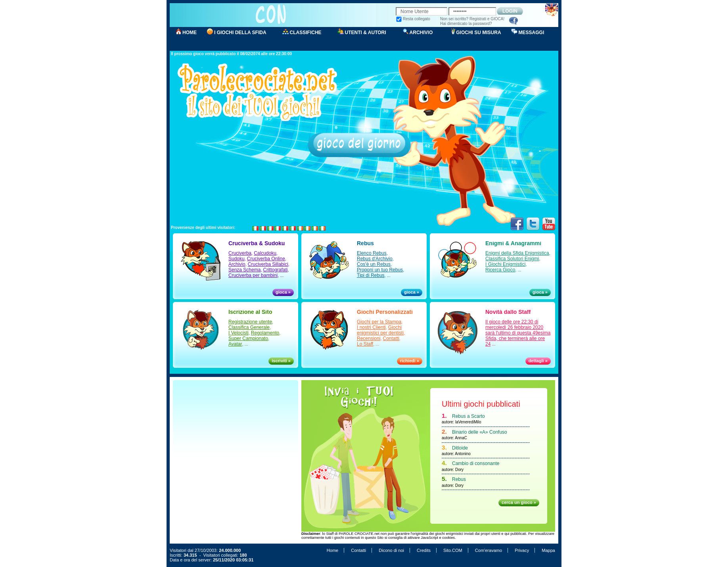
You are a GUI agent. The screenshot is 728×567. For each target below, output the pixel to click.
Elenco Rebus (372, 253)
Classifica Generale (249, 327)
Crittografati (276, 270)
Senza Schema (244, 270)
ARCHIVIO (421, 33)
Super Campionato (248, 338)
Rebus (459, 479)
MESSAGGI (532, 33)
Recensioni (369, 338)
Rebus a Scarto (468, 416)
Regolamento (265, 333)
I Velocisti (239, 333)
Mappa (548, 550)
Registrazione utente (250, 322)
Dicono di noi (391, 550)
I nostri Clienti (371, 327)
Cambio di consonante (476, 463)
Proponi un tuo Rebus (380, 270)
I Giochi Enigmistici (505, 264)
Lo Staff (365, 344)
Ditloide (460, 448)
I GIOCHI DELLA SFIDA (240, 33)
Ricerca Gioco (500, 270)
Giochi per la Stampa (379, 322)
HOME (190, 33)
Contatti (391, 338)
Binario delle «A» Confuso (480, 432)
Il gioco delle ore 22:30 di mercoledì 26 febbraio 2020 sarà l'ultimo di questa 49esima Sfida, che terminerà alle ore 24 (518, 333)
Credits (424, 550)
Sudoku (237, 259)
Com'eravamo (489, 550)
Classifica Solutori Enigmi (512, 259)
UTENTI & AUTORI (366, 33)
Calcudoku (265, 253)
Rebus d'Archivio (375, 259)
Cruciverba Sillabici (268, 264)
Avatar (235, 344)
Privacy (522, 550)
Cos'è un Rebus (374, 264)
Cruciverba (240, 253)
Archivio (237, 264)
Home (332, 550)
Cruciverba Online (266, 259)
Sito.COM (453, 550)
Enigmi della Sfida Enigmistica (517, 253)
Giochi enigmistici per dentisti (380, 330)
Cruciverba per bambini (253, 275)
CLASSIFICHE (306, 33)
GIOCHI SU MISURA (478, 33)
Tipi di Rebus (371, 275)
